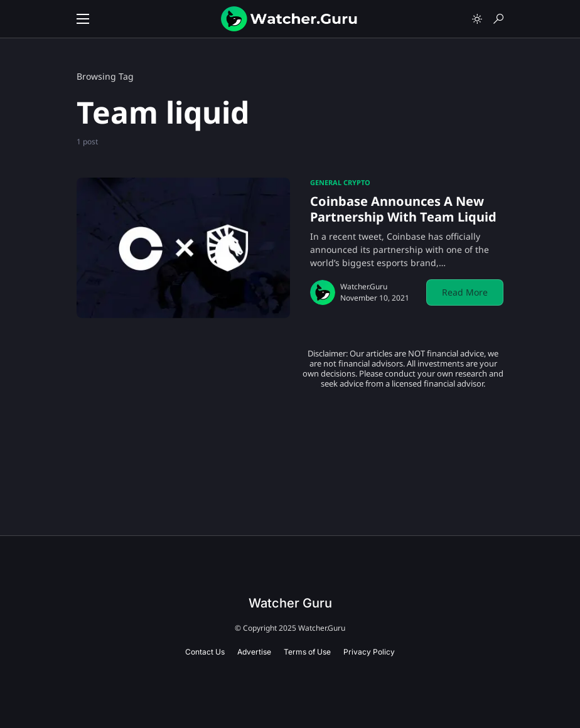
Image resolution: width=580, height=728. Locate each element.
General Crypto (340, 182)
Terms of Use (307, 652)
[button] (83, 19)
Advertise (254, 652)
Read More (465, 292)
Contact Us (205, 652)
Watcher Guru (290, 603)
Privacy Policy (369, 652)
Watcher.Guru (364, 286)
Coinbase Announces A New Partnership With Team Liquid (403, 209)
